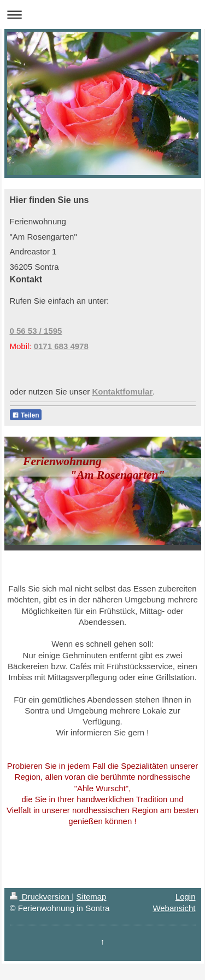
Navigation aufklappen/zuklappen (102, 15)
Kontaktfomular (122, 392)
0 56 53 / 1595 (36, 331)
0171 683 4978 (61, 346)
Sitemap (91, 897)
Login (186, 897)
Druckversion (41, 897)
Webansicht (174, 908)
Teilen (26, 415)
